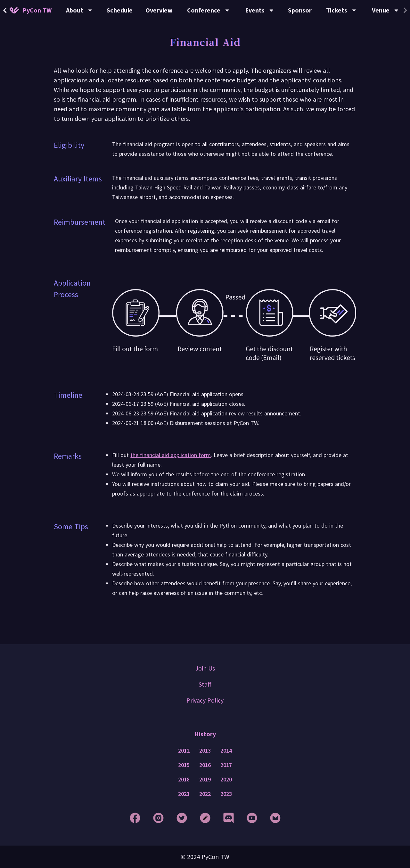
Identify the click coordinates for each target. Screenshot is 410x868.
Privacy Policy (205, 700)
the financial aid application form (171, 455)
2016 (205, 765)
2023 (226, 794)
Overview (159, 10)
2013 (205, 751)
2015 (184, 765)
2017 (226, 765)
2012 (184, 751)
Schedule (120, 10)
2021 (184, 794)
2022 (205, 794)
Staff (205, 684)
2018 (184, 780)
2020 (226, 780)
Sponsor (300, 10)
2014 (226, 751)
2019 (205, 780)
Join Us (205, 668)
